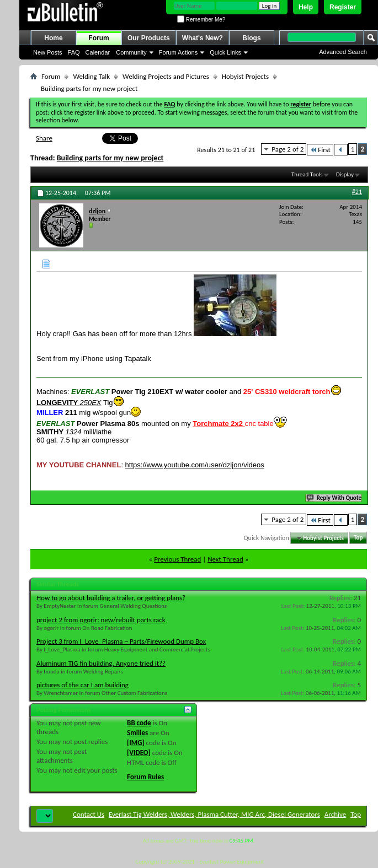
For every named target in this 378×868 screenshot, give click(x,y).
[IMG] (136, 743)
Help (306, 7)
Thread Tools (307, 174)
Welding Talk (91, 76)
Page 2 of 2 (288, 149)
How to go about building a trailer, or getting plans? (111, 598)
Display (345, 174)
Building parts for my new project (110, 158)
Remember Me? (201, 20)
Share (44, 138)
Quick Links (225, 52)
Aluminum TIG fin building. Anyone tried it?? (101, 663)
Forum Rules (145, 777)
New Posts (48, 52)
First (320, 150)
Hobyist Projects (245, 76)
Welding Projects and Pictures (166, 76)
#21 (357, 192)
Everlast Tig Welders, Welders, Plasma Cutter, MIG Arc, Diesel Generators (214, 814)
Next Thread (225, 559)
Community (131, 52)
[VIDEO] (139, 753)
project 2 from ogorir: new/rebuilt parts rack (101, 620)
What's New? (203, 38)
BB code (139, 723)
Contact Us (89, 814)
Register (343, 7)
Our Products (149, 38)
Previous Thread (177, 559)
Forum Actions (178, 52)
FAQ (74, 52)
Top (358, 538)
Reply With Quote (334, 498)
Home (53, 38)
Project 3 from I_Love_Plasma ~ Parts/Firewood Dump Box (121, 641)
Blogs (251, 38)
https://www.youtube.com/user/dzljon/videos (195, 465)
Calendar (98, 52)
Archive (335, 814)
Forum (99, 38)
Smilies (137, 733)
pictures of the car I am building (82, 685)
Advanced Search (343, 52)
